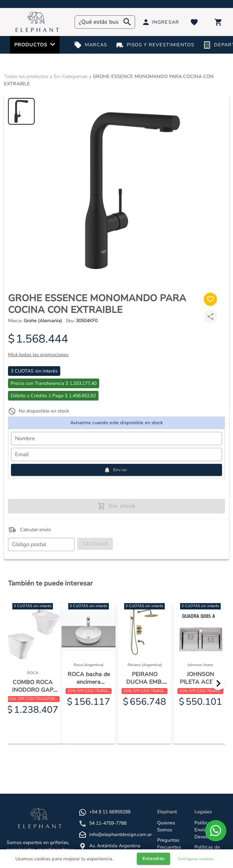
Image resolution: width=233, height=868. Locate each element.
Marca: (35, 321)
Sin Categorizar (71, 76)
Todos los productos (26, 76)
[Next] (218, 683)
